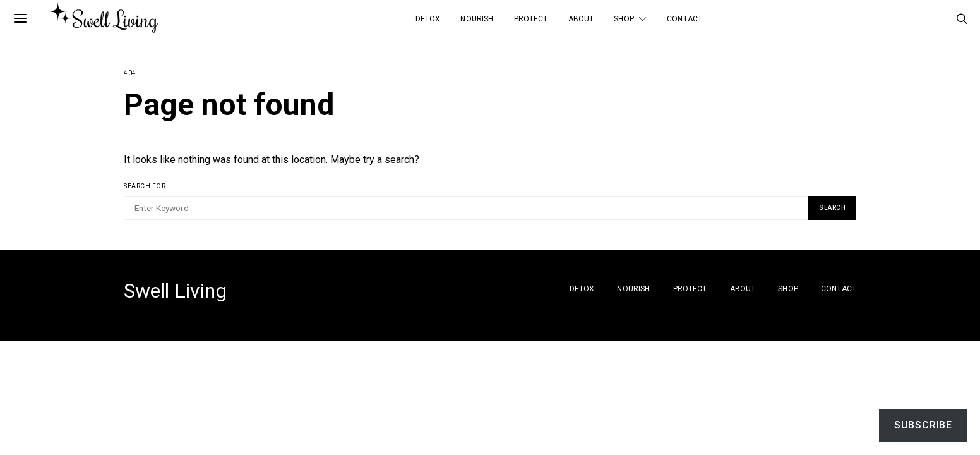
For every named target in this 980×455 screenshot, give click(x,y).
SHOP (624, 19)
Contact (684, 19)
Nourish (477, 19)
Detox (428, 19)
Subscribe (923, 425)
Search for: (146, 186)
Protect (531, 19)
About (581, 19)
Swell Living (175, 291)
